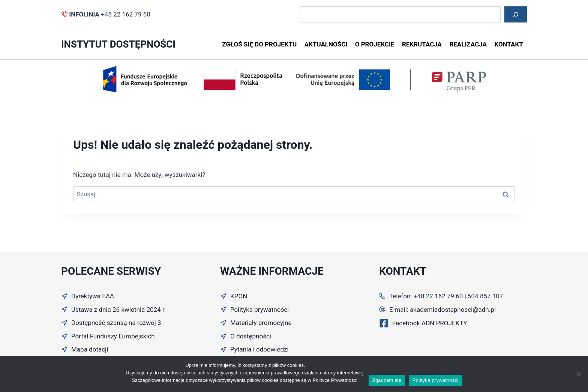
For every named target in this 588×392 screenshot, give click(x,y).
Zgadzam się (387, 380)
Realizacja (468, 44)
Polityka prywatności (436, 380)
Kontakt (508, 44)
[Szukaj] (516, 14)
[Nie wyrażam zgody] (579, 374)
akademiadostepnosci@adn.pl (453, 310)
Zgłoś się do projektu (259, 44)
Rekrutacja (422, 44)
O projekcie (375, 44)
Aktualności (326, 44)
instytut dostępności (118, 44)
